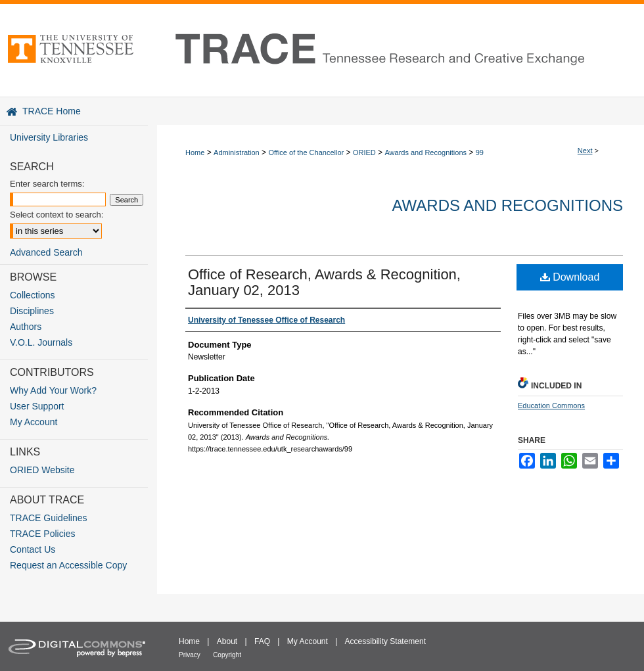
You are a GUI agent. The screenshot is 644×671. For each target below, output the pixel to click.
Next (585, 150)
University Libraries (49, 137)
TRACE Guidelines (49, 518)
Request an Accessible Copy (68, 565)
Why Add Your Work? (53, 390)
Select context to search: (57, 215)
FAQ (262, 641)
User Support (37, 406)
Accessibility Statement (385, 641)
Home (195, 152)
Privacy (190, 655)
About (227, 641)
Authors (26, 327)
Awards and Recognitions (425, 152)
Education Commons (551, 405)
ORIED (364, 152)
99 (480, 152)
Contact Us (33, 549)
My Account (34, 422)
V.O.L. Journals (41, 342)
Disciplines (32, 311)
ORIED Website (42, 470)
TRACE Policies (43, 534)
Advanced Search (46, 252)
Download (570, 277)
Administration (237, 152)
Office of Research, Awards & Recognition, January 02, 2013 (324, 282)
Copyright (227, 655)
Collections (32, 295)
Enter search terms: (47, 184)
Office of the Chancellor (306, 152)
